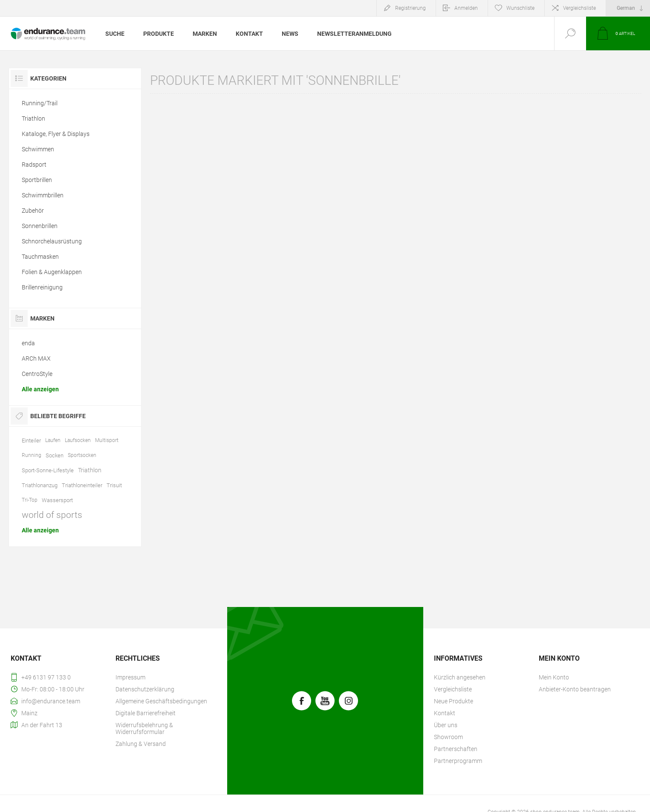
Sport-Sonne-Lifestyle (48, 470)
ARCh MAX (36, 358)
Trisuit (114, 485)
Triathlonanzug (40, 485)
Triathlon (33, 118)
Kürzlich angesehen (460, 677)
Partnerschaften (456, 749)
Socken (55, 455)
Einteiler (31, 441)
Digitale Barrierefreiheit (146, 713)
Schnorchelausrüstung (52, 241)
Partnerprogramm (458, 761)
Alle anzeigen (40, 389)
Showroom (448, 737)
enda (28, 343)
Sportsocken (82, 455)
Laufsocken (78, 440)
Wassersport (57, 500)
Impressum (130, 677)
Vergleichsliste (579, 8)
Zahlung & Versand (141, 744)
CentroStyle (37, 374)
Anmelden (466, 8)
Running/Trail (40, 103)
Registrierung (410, 8)
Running (32, 455)
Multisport (107, 440)
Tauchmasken (40, 257)
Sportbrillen (37, 180)
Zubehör (33, 211)
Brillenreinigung (42, 287)
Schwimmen (38, 149)
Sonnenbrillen (40, 226)
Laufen (53, 440)
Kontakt (445, 713)
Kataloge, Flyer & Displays (56, 134)
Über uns (446, 725)
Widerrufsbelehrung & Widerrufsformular (144, 728)
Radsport (34, 165)
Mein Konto (554, 677)
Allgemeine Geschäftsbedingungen (161, 701)
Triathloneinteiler (82, 485)
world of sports (52, 515)
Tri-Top (30, 500)
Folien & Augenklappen (52, 272)
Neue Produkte (454, 701)
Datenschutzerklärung (145, 689)
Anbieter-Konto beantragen (575, 689)
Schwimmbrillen (43, 195)
